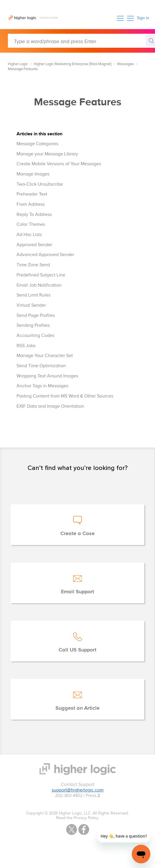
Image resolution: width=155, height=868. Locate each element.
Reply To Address (34, 215)
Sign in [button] (143, 18)
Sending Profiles (33, 325)
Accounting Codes (35, 336)
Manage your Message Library (47, 154)
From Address (31, 204)
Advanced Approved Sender (45, 255)
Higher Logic (18, 64)
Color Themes (31, 224)
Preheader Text (32, 194)
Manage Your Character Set (45, 356)
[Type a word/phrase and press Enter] (81, 41)
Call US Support (77, 650)
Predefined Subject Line (41, 275)
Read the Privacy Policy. (77, 818)
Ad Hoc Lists (29, 235)
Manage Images (33, 174)
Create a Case (77, 534)
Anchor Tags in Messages (42, 386)
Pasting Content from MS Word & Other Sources (65, 396)
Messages (126, 64)
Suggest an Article (77, 708)
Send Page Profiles (36, 316)
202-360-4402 (69, 796)
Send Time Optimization (41, 366)
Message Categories (37, 144)
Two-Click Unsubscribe (40, 184)
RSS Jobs (26, 346)
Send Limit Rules (34, 295)
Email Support (77, 592)
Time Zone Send (33, 265)
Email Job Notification (39, 285)
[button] (120, 18)
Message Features (23, 69)
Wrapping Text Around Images (47, 376)
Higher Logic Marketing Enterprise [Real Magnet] (73, 64)
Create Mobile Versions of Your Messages (59, 164)
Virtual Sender (31, 305)
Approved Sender (34, 245)
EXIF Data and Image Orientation (50, 406)
